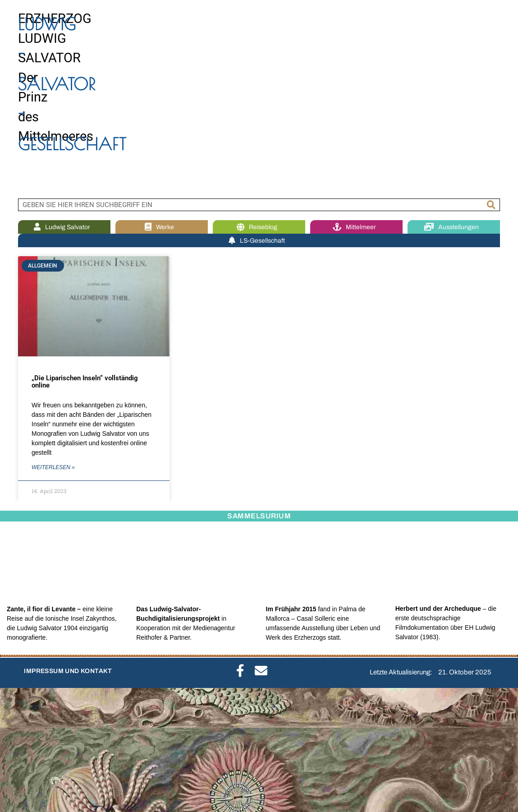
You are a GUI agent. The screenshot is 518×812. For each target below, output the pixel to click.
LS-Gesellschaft (259, 241)
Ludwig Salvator (64, 227)
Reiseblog (259, 227)
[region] (259, 99)
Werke (162, 227)
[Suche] (491, 205)
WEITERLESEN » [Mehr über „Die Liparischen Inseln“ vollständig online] (53, 467)
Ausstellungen (454, 227)
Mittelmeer (357, 227)
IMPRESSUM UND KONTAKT (68, 671)
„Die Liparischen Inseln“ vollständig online (85, 382)
